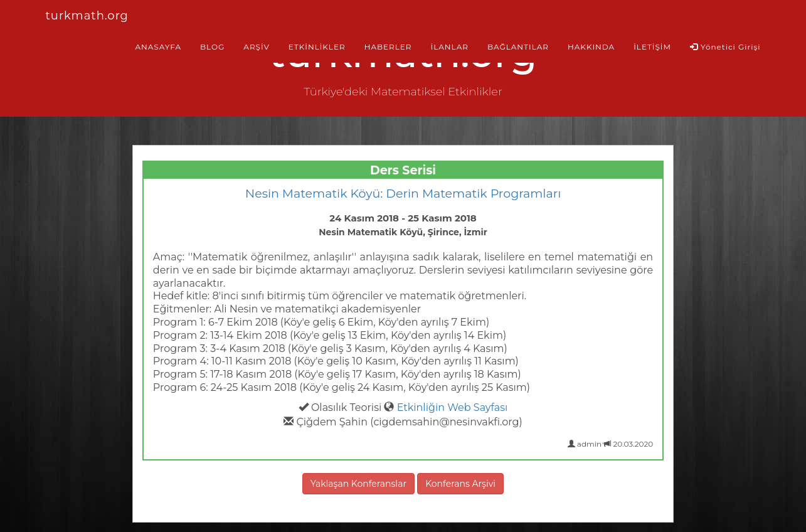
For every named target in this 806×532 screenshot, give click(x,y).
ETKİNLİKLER (317, 47)
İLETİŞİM (652, 47)
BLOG (212, 47)
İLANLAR (450, 47)
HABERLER (388, 47)
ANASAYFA (158, 47)
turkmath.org (87, 16)
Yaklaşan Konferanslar (358, 484)
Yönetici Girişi (725, 47)
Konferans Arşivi (460, 484)
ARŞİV (256, 47)
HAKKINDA (591, 47)
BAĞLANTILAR (518, 47)
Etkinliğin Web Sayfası (453, 407)
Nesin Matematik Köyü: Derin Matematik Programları (403, 194)
